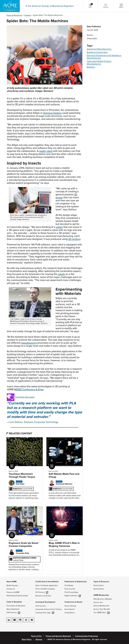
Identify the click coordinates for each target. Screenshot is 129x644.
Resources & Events (43, 596)
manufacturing (29, 343)
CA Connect (42, 592)
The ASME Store (102, 613)
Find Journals (70, 589)
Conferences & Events (73, 602)
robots (61, 274)
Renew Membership (101, 606)
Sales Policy (27, 639)
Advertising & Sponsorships (17, 596)
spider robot (46, 151)
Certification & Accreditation (47, 582)
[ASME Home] (10, 6)
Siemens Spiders (52, 113)
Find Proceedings (71, 592)
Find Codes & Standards (16, 606)
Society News (99, 589)
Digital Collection (73, 596)
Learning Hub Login (45, 613)
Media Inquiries (12, 585)
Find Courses (41, 606)
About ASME (12, 582)
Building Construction (97, 52)
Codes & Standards (14, 602)
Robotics (91, 67)
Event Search (70, 609)
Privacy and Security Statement (58, 636)
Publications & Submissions (76, 582)
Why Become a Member (103, 599)
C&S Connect (13, 613)
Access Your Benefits (102, 609)
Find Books (69, 585)
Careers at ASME (13, 592)
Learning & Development (45, 602)
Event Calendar (70, 606)
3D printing (74, 239)
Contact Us (11, 589)
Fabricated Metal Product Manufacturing (99, 63)
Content (28, 15)
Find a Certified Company (45, 589)
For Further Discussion (25, 397)
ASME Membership (101, 595)
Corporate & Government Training (49, 609)
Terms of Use (36, 636)
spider (59, 227)
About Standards (13, 609)
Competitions (70, 613)
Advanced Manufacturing (99, 49)
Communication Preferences (87, 636)
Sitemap (39, 639)
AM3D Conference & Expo (29, 389)
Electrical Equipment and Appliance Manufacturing (104, 57)
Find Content (99, 585)
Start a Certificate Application (47, 585)
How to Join (98, 602)
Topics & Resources (14, 15)
